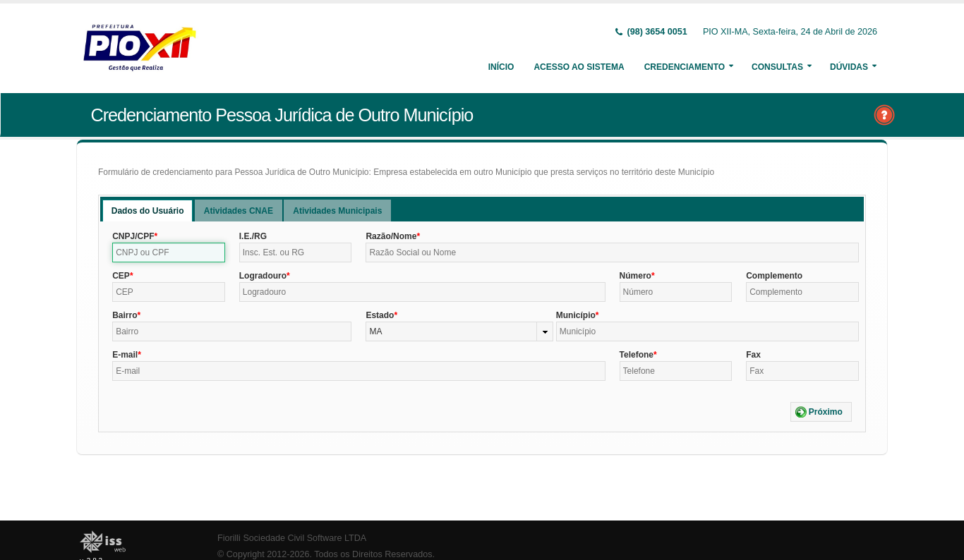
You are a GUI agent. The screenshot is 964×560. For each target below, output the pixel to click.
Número (635, 276)
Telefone (637, 355)
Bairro (125, 315)
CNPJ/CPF (133, 236)
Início (501, 67)
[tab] (148, 211)
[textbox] (169, 252)
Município (576, 315)
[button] (821, 412)
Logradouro (263, 276)
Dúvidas (849, 67)
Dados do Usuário (148, 211)
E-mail (125, 355)
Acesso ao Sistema (579, 67)
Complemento (774, 276)
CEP (121, 276)
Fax (753, 355)
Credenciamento (685, 67)
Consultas (777, 67)
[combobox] (459, 331)
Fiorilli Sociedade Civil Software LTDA (292, 538)
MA (375, 331)
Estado (380, 315)
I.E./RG (253, 236)
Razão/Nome (391, 236)
